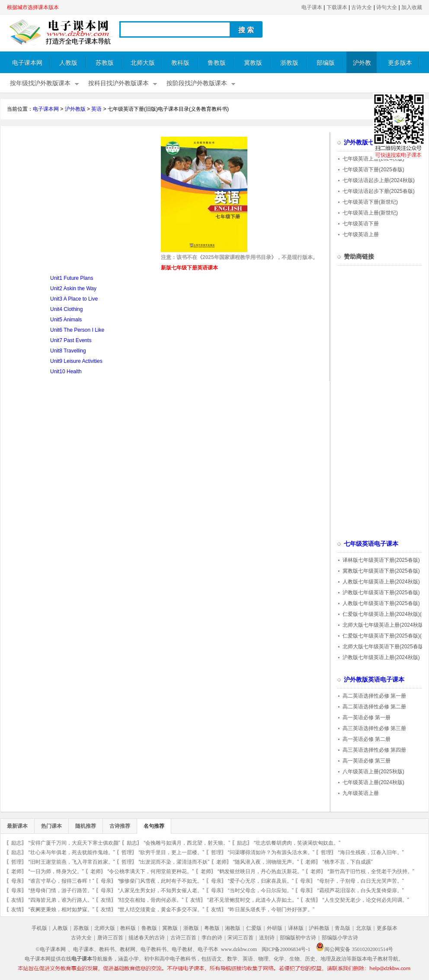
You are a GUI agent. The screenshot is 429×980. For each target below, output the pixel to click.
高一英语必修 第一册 (367, 717)
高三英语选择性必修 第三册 (374, 728)
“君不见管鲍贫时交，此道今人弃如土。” (253, 900)
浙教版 (289, 63)
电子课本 (312, 7)
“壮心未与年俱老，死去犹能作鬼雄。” (72, 852)
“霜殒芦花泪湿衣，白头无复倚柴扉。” (361, 890)
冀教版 (253, 63)
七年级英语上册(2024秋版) (373, 159)
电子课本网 (27, 63)
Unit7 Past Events (71, 340)
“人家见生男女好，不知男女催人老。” (161, 890)
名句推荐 (154, 826)
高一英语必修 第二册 (367, 739)
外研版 (275, 928)
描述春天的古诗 (147, 938)
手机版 (39, 928)
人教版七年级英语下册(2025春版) (381, 603)
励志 (16, 843)
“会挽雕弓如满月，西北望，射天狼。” (187, 843)
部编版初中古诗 (298, 938)
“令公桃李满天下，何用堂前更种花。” (150, 871)
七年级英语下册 (361, 224)
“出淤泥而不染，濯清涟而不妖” (174, 862)
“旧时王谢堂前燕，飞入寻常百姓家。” (72, 862)
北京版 (364, 928)
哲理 (127, 852)
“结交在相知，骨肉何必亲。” (150, 900)
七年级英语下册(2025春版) (373, 170)
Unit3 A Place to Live (74, 299)
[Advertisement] (80, 197)
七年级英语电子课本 (371, 544)
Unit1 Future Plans (72, 278)
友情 (16, 900)
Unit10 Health (66, 372)
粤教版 (212, 928)
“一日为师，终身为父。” (56, 871)
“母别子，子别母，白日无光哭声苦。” (361, 881)
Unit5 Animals (66, 320)
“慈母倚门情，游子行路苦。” (61, 890)
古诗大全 (362, 7)
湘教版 (233, 928)
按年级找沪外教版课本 (40, 83)
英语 (96, 109)
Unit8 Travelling (68, 351)
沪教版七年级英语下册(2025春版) (381, 592)
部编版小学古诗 (340, 938)
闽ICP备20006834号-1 (286, 949)
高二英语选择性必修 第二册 (374, 707)
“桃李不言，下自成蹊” (348, 862)
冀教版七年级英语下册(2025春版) (381, 571)
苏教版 (105, 63)
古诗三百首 (183, 938)
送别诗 (267, 938)
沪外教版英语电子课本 (374, 680)
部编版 (326, 63)
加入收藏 (412, 7)
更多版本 (400, 63)
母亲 (16, 881)
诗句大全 (387, 7)
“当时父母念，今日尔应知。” (261, 890)
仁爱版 (254, 928)
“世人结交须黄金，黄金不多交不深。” (161, 910)
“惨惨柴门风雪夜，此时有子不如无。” (161, 881)
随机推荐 (86, 826)
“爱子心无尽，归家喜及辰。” (261, 881)
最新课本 (17, 826)
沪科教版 (319, 928)
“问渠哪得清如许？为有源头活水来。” (271, 852)
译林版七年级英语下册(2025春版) (381, 560)
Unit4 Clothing (66, 309)
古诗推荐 (120, 826)
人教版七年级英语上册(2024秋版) (381, 582)
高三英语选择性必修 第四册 (374, 750)
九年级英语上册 (361, 793)
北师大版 (143, 63)
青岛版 (343, 928)
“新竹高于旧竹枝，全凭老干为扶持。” (371, 871)
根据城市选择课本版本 (33, 7)
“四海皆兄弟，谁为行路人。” (61, 900)
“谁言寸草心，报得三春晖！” (61, 881)
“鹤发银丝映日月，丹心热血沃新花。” (261, 871)
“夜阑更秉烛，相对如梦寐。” (61, 910)
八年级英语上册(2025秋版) (373, 772)
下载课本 (337, 7)
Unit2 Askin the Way (73, 288)
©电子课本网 (51, 949)
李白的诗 (212, 938)
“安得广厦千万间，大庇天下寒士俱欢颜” (74, 843)
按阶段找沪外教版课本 (197, 83)
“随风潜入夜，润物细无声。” (266, 862)
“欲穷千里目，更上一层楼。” (171, 852)
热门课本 (51, 826)
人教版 (68, 63)
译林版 (296, 928)
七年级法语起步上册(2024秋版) (379, 180)
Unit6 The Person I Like (77, 330)
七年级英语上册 (361, 234)
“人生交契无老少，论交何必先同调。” (366, 900)
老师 (221, 862)
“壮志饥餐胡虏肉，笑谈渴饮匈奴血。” (297, 843)
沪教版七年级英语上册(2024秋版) (381, 657)
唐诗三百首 (110, 938)
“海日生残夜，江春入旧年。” (371, 852)
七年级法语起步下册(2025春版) (379, 191)
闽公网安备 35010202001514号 (354, 949)
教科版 (180, 63)
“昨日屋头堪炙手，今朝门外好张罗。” (271, 910)
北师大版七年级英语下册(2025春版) (384, 647)
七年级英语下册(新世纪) (370, 202)
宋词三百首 (240, 938)
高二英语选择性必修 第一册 (374, 696)
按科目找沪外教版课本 (118, 83)
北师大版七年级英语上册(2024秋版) (384, 625)
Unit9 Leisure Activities (76, 361)
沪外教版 (362, 66)
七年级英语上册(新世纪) (370, 213)
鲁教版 (217, 63)
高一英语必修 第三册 (367, 761)
